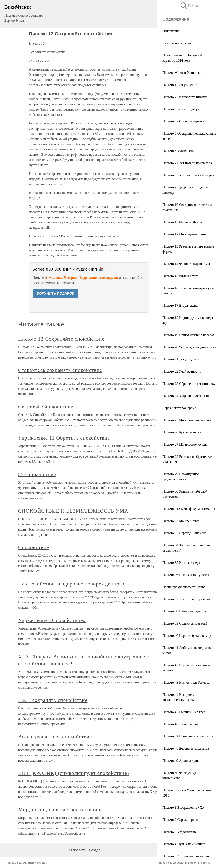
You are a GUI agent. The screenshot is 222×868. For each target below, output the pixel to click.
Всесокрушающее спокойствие (55, 737)
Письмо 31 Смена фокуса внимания (189, 509)
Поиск (189, 6)
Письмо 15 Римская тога (180, 276)
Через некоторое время (179, 408)
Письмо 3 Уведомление (180, 832)
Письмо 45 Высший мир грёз (184, 712)
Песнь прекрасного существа (184, 587)
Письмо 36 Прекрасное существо (187, 575)
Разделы (96, 850)
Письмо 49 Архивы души (181, 761)
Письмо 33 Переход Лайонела (184, 533)
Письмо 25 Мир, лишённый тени (187, 420)
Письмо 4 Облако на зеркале (183, 121)
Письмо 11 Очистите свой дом (28, 863)
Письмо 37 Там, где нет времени (186, 599)
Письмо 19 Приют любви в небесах (189, 335)
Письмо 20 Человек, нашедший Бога (189, 347)
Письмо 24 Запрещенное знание (186, 396)
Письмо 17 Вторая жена (180, 305)
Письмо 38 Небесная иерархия (185, 611)
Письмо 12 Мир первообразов (184, 234)
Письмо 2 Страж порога (180, 820)
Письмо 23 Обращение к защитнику (189, 384)
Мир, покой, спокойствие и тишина (61, 810)
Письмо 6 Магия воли (178, 151)
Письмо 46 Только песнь (180, 724)
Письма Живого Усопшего (182, 73)
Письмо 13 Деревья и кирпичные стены (185, 863)
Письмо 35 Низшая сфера (181, 563)
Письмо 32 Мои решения (181, 521)
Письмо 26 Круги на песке (182, 432)
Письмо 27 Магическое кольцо (185, 444)
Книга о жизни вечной (179, 43)
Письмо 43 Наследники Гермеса (186, 682)
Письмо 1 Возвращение (180, 85)
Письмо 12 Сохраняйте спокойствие (61, 339)
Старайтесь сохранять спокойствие (60, 370)
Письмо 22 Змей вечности (181, 371)
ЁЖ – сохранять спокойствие (53, 700)
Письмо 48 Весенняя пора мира (186, 748)
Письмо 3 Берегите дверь (181, 109)
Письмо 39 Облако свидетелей (185, 623)
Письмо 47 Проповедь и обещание (188, 736)
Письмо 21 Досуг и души (181, 359)
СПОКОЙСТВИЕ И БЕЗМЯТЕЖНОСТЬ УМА (73, 511)
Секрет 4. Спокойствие (46, 407)
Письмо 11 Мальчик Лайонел (184, 222)
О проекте (78, 850)
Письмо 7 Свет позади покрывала (187, 163)
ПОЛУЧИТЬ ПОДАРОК (56, 293)
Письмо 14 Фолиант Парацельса (186, 264)
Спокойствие (34, 547)
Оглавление (171, 31)
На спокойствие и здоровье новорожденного (71, 584)
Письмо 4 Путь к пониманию (184, 844)
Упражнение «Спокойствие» (52, 620)
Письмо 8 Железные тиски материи (188, 175)
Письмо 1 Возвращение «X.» (184, 808)
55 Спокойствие (37, 474)
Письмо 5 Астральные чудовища (186, 856)
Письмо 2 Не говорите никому (185, 97)
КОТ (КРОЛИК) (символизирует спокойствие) (74, 773)
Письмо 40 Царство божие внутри (187, 636)
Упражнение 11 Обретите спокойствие (64, 438)
